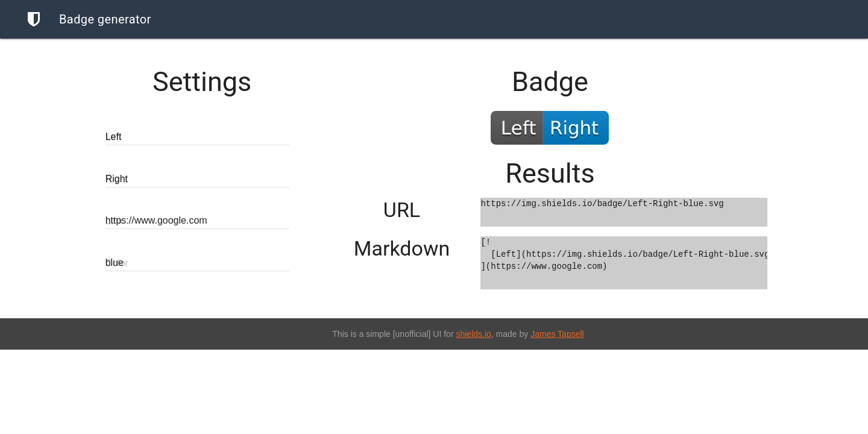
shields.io (473, 334)
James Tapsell (557, 334)
